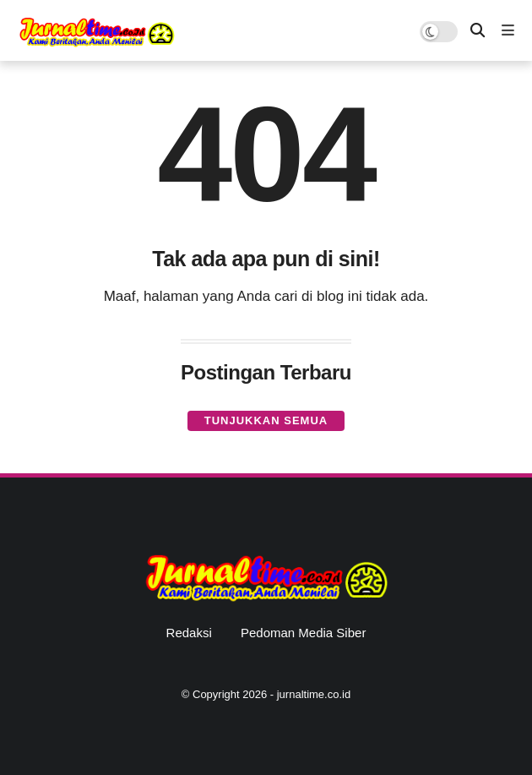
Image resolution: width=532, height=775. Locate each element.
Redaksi (189, 633)
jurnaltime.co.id (314, 694)
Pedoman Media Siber (303, 633)
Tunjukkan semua (266, 420)
